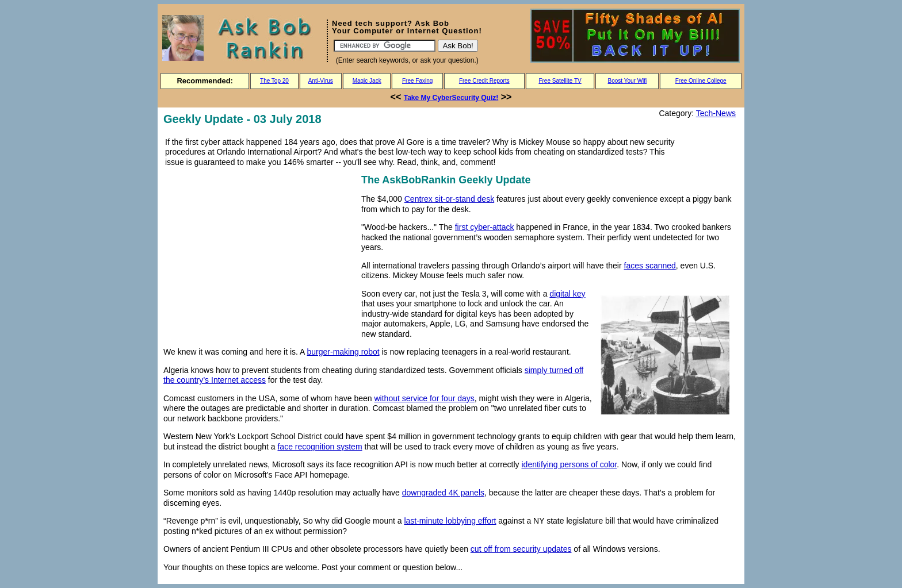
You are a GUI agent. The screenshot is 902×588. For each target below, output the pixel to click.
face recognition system (320, 447)
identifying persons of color (570, 464)
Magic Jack (367, 81)
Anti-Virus (321, 81)
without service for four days (425, 398)
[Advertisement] (260, 252)
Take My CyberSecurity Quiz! (451, 98)
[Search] (385, 46)
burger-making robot (343, 352)
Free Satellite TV (560, 81)
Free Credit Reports (484, 81)
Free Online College (701, 81)
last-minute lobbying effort (450, 521)
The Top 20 (274, 81)
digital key (567, 294)
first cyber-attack (485, 227)
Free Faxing (417, 81)
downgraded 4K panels (443, 493)
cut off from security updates (521, 549)
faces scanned (650, 266)
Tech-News (716, 113)
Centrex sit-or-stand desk (449, 199)
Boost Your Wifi (628, 81)
